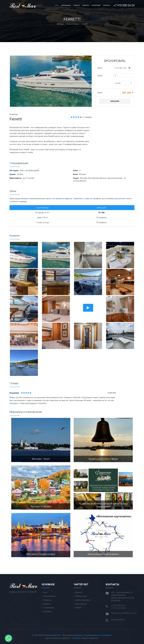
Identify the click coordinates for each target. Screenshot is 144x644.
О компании (96, 5)
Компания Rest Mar (52, 635)
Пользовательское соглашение (97, 635)
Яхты (57, 5)
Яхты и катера (73, 24)
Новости (86, 5)
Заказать (115, 101)
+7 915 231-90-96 (118, 608)
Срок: (100, 76)
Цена (100, 92)
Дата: (100, 68)
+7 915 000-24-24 (118, 605)
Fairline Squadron (83, 600)
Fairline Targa (81, 596)
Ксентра (76, 638)
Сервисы (77, 5)
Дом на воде (81, 604)
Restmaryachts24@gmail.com (124, 613)
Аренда (60, 24)
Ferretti (78, 608)
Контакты (106, 5)
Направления (66, 5)
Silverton (79, 592)
